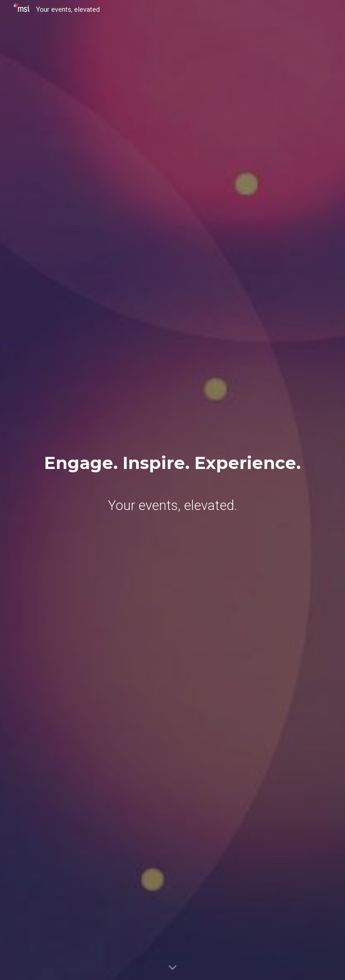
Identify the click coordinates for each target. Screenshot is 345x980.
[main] (172, 463)
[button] (172, 968)
